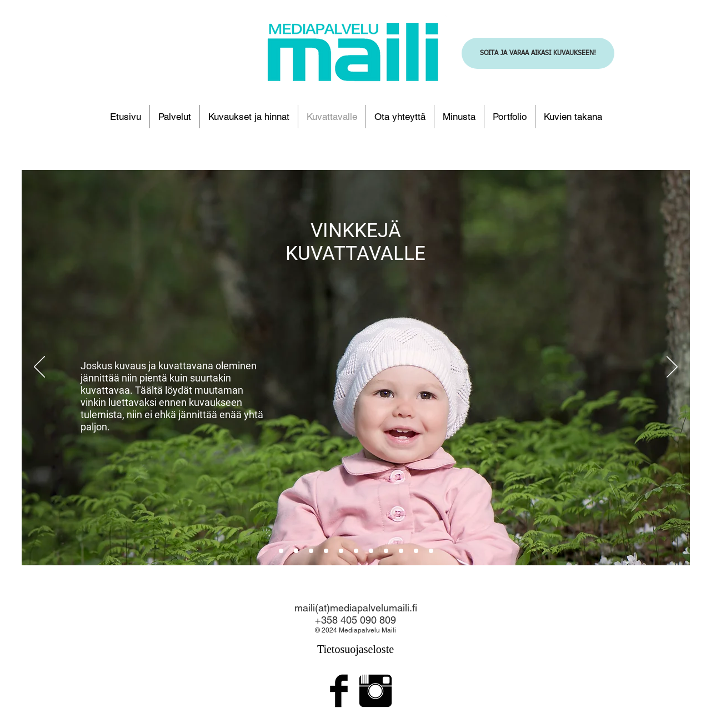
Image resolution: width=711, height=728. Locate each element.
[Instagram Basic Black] (375, 691)
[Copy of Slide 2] (341, 551)
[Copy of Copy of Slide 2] (326, 551)
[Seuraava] (672, 368)
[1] (296, 551)
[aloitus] (281, 551)
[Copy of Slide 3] (371, 551)
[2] (311, 551)
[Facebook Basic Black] (339, 691)
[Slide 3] (386, 551)
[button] (249, 117)
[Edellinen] (39, 368)
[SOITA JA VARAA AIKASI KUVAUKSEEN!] (538, 53)
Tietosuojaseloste (355, 649)
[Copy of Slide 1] (431, 551)
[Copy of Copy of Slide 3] (416, 551)
